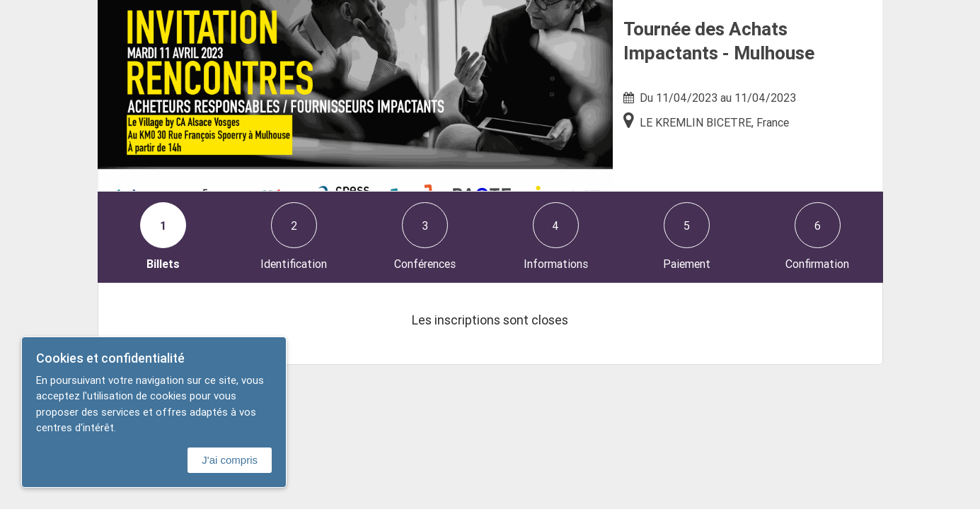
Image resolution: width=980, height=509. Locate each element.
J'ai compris (230, 460)
